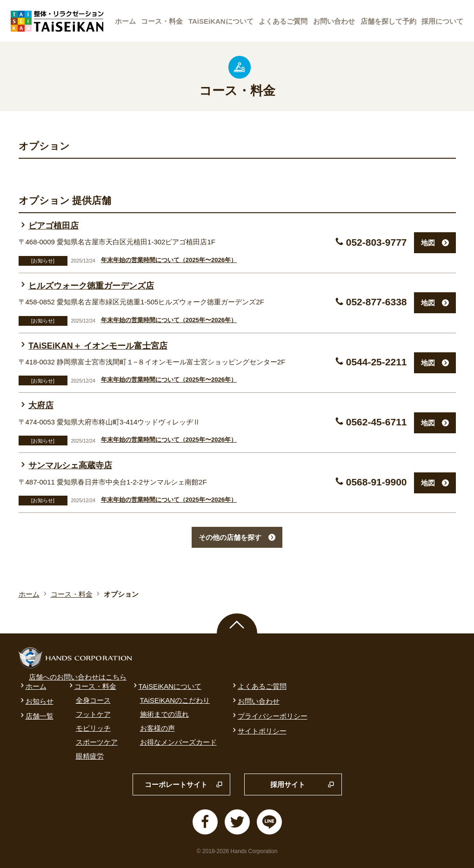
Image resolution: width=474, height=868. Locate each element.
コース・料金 (162, 21)
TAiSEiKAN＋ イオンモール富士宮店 (93, 346)
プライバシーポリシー (269, 716)
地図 (435, 243)
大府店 (36, 405)
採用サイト (302, 785)
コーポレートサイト (184, 785)
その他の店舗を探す (237, 537)
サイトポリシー (259, 731)
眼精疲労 (90, 756)
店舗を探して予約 (388, 21)
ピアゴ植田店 (49, 226)
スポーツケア (97, 742)
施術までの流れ (164, 714)
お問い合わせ (334, 21)
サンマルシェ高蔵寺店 (66, 465)
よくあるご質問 (283, 21)
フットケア (93, 714)
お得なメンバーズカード (178, 742)
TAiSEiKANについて (221, 21)
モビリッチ (93, 728)
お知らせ (36, 701)
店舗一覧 (36, 716)
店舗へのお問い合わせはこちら (78, 677)
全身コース (93, 700)
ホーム (125, 21)
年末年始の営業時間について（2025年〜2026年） (169, 260)
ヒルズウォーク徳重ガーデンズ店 (87, 286)
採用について (442, 21)
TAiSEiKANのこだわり (175, 700)
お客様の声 (157, 728)
